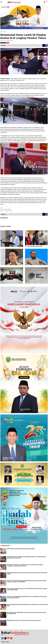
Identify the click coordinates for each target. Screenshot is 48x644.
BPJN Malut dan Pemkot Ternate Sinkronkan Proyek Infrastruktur (24, 620)
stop (8, 43)
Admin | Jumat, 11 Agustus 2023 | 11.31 (7, 41)
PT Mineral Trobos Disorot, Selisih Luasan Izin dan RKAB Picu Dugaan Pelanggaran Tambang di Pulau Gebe (25, 565)
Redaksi (3, 642)
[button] (47, 1)
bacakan (3, 43)
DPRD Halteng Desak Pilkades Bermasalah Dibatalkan (21, 549)
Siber (8, 642)
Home (1, 32)
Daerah (4, 32)
